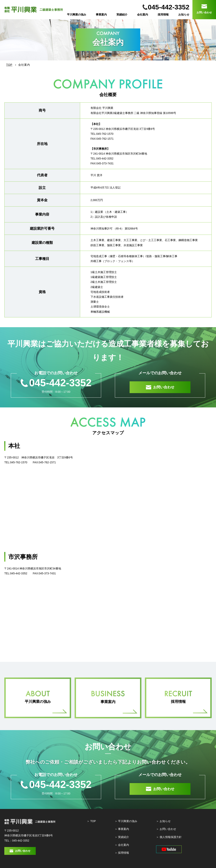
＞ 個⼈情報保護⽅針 (169, 837)
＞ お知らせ (163, 821)
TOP (9, 65)
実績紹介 (122, 15)
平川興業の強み (77, 15)
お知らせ (184, 15)
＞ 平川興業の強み (126, 821)
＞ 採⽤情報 (122, 853)
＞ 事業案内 (122, 829)
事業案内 (101, 15)
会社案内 (143, 15)
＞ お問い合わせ (166, 829)
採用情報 (163, 15)
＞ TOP (91, 821)
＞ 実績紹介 (122, 837)
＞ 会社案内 (122, 845)
